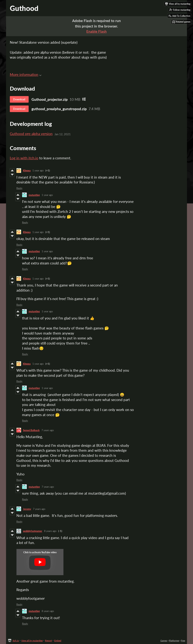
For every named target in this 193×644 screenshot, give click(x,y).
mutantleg (34, 195)
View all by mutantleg (32, 641)
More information (26, 74)
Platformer (174, 641)
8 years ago (50, 531)
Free (183, 641)
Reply (19, 188)
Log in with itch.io (24, 158)
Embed (58, 641)
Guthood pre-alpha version (31, 134)
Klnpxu (27, 170)
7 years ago (48, 430)
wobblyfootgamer (33, 531)
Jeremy (27, 509)
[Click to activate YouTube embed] (40, 562)
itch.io (16, 641)
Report (48, 641)
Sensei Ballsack (31, 430)
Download (19, 99)
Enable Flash (96, 31)
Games (164, 641)
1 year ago (38, 170)
